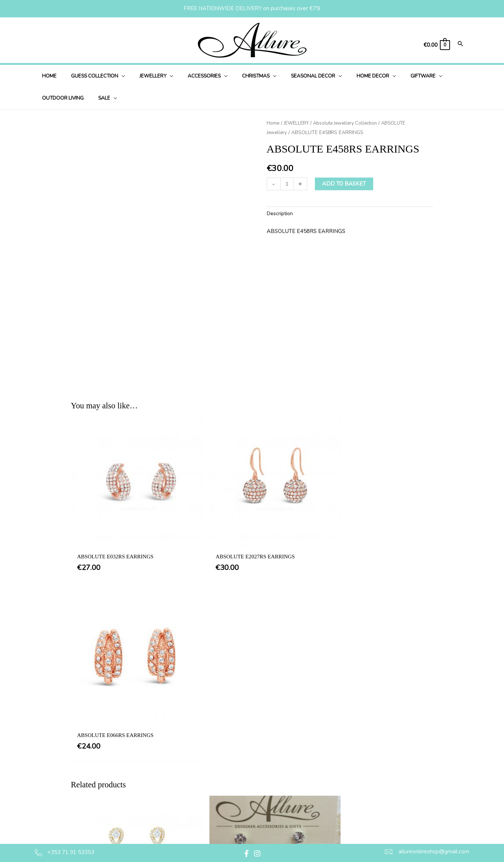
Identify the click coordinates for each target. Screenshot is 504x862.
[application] (114, 76)
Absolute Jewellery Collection (350, 123)
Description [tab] (281, 214)
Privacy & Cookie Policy (261, 783)
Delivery (242, 798)
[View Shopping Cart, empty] (436, 45)
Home (273, 123)
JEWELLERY (298, 123)
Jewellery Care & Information (268, 828)
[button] (246, 854)
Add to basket (345, 183)
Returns (242, 813)
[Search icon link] (461, 44)
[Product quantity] (288, 184)
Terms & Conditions (256, 769)
